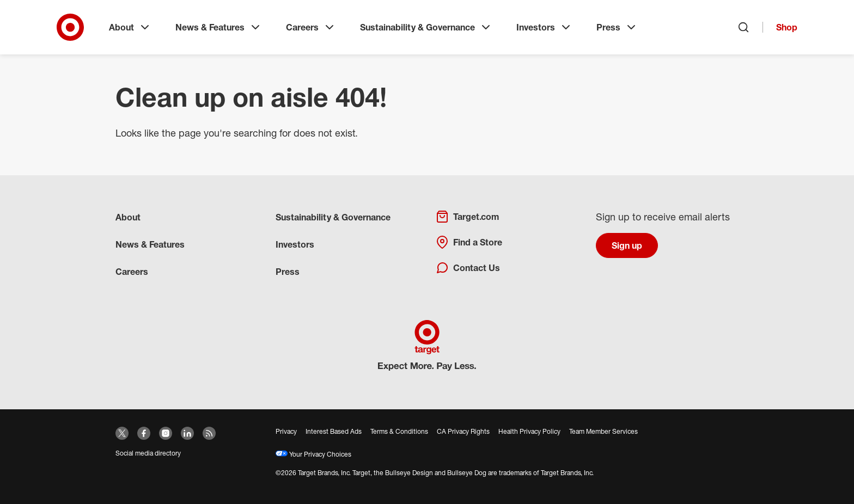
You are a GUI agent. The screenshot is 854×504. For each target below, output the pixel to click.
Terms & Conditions (399, 431)
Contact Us (468, 268)
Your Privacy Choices (313, 454)
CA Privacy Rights (463, 431)
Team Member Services (603, 431)
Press (617, 27)
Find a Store (469, 242)
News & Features (219, 27)
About (130, 27)
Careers (311, 27)
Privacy (286, 431)
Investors (544, 27)
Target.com (467, 217)
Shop (787, 27)
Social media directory (148, 453)
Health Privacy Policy (529, 431)
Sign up (627, 245)
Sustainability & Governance (426, 27)
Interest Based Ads (334, 431)
